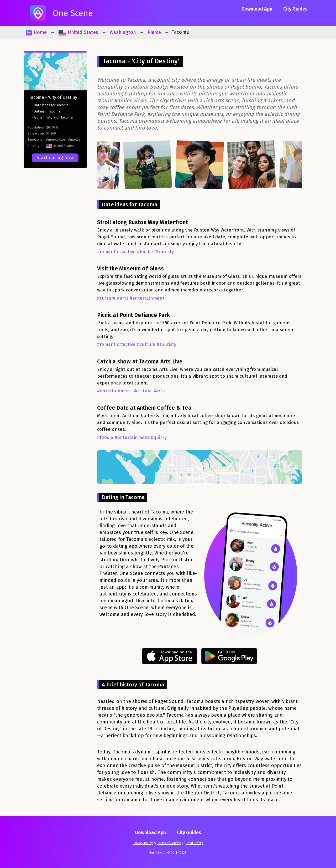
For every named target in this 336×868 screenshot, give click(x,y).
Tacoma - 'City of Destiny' (54, 97)
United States (78, 32)
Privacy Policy (143, 843)
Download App (257, 9)
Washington (123, 32)
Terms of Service (169, 843)
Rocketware (158, 853)
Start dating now (55, 158)
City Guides (295, 9)
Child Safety (194, 843)
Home (36, 32)
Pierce (154, 32)
